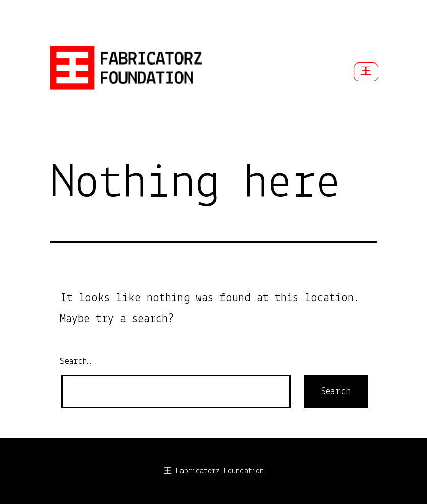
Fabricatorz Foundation (220, 471)
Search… (76, 362)
